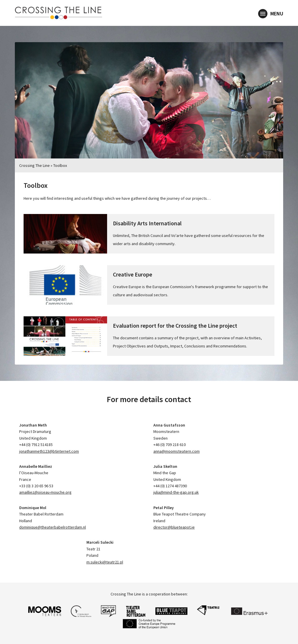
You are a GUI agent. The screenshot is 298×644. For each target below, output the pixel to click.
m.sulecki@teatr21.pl (105, 562)
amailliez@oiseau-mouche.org (45, 492)
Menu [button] (271, 14)
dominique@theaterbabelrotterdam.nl (53, 527)
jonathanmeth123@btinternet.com (49, 451)
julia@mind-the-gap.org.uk (176, 492)
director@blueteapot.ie (174, 527)
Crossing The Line (34, 165)
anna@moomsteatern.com (177, 451)
